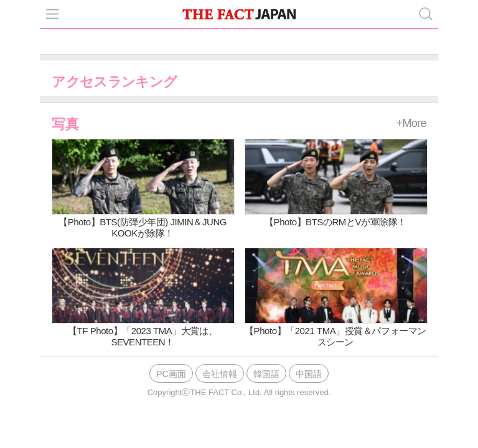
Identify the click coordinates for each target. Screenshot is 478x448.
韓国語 (266, 374)
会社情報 (220, 374)
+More (411, 123)
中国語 (309, 374)
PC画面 (171, 374)
